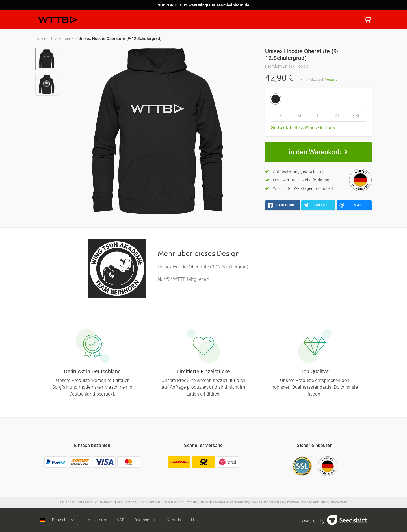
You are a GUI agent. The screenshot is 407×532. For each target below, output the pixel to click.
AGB (121, 520)
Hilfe (195, 520)
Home (41, 38)
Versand (331, 79)
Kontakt (174, 520)
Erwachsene (62, 38)
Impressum (97, 520)
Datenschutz (146, 520)
